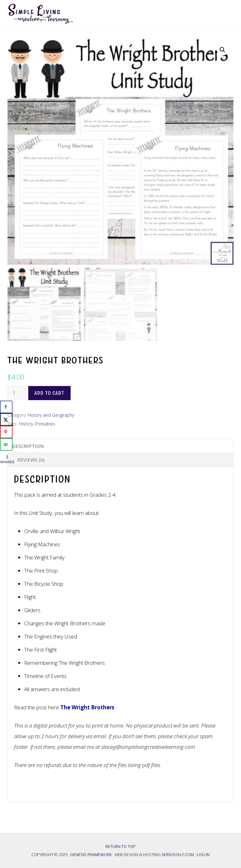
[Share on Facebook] (6, 407)
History (26, 424)
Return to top (120, 846)
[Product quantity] (17, 393)
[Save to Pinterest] (6, 432)
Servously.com (178, 855)
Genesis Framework (91, 855)
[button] (222, 50)
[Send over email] (6, 445)
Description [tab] (28, 446)
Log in (203, 855)
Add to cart (49, 393)
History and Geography (51, 415)
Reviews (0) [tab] (31, 460)
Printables (45, 424)
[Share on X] (6, 420)
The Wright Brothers (87, 707)
